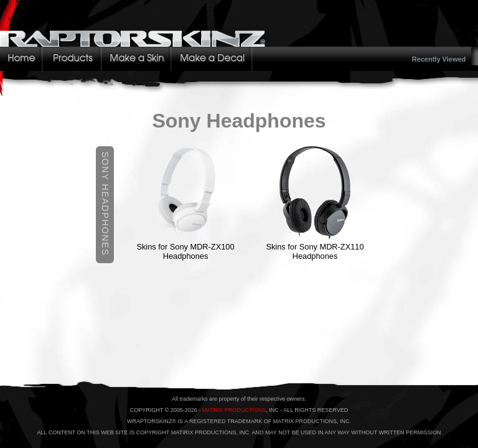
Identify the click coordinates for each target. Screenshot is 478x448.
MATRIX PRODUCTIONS (234, 410)
